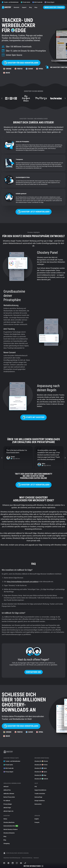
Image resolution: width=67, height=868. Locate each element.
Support (24, 7)
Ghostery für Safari (41, 768)
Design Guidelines (40, 801)
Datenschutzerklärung (27, 858)
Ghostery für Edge (40, 775)
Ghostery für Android (41, 779)
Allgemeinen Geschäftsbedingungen (12, 858)
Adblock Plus (7, 790)
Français (37, 822)
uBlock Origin (7, 808)
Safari (29, 69)
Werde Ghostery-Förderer (54, 7)
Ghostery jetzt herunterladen (34, 212)
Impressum (36, 858)
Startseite (16, 7)
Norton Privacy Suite (9, 797)
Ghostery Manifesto (9, 822)
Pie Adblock (7, 801)
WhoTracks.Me (37, 2)
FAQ (36, 787)
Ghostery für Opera (41, 772)
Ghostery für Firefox (41, 765)
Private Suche (25, 2)
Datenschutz (38, 804)
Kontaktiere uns (34, 672)
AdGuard (6, 787)
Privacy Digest (49, 2)
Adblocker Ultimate (9, 794)
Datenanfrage (38, 797)
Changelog (6, 843)
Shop (36, 7)
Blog (30, 7)
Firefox (19, 69)
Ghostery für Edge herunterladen (21, 63)
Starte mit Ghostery (33, 417)
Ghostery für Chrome (41, 761)
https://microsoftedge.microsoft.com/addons (23, 582)
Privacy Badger (8, 804)
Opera (40, 69)
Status (5, 819)
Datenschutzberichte (11, 826)
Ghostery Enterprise (9, 833)
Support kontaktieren (40, 790)
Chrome (7, 69)
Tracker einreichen (40, 794)
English (37, 819)
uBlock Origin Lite (8, 811)
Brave (7, 73)
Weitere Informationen (33, 866)
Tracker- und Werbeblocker (10, 2)
